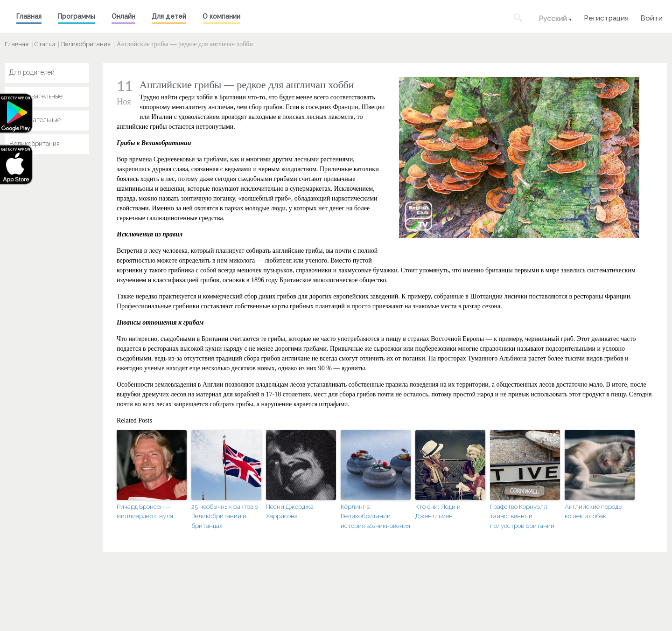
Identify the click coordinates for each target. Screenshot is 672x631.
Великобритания (86, 44)
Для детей (169, 16)
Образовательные (36, 96)
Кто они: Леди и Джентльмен (438, 512)
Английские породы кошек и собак (594, 512)
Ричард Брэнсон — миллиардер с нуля (145, 512)
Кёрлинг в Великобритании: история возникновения (375, 517)
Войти (651, 17)
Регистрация (606, 17)
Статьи (45, 44)
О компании (221, 16)
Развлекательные (35, 120)
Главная (29, 16)
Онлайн (123, 16)
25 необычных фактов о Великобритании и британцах (225, 517)
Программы (77, 16)
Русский (553, 19)
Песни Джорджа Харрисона (290, 512)
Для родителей (32, 72)
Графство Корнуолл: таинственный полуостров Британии (522, 517)
